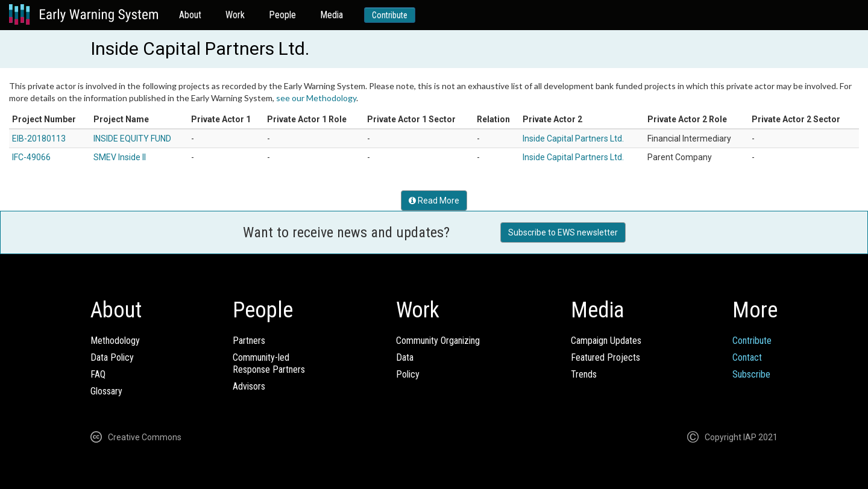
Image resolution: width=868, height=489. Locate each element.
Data (405, 357)
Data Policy (112, 357)
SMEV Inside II (120, 157)
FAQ (98, 374)
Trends (584, 374)
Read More (434, 201)
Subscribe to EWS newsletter (563, 232)
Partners (249, 341)
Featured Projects (605, 357)
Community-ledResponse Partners (269, 363)
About (190, 15)
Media (332, 15)
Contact (747, 357)
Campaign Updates (606, 341)
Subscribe (751, 374)
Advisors (249, 386)
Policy (408, 374)
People (282, 15)
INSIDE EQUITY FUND (132, 139)
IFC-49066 (31, 157)
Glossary (106, 391)
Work (235, 15)
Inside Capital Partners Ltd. (573, 139)
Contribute (390, 15)
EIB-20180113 (39, 139)
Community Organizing (438, 341)
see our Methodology (316, 98)
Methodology (115, 341)
